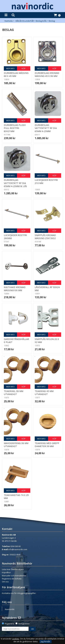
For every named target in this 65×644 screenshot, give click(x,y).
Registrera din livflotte (12, 579)
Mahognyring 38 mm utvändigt (16, 445)
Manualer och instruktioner (14, 576)
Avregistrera (24, 624)
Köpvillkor (6, 572)
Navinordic (10, 609)
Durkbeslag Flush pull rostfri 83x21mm (15, 128)
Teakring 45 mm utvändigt (44, 393)
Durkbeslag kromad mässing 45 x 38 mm (47, 74)
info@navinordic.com (18, 549)
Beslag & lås (41, 21)
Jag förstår (45, 641)
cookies (16, 639)
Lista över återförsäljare (13, 569)
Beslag (52, 21)
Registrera (9, 624)
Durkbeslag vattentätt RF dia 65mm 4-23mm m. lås (15, 183)
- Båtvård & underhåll (24, 21)
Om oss (5, 582)
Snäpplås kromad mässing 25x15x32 (45, 237)
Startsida (8, 21)
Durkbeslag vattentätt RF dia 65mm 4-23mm (46, 128)
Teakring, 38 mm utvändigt (14, 393)
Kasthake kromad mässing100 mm (15, 289)
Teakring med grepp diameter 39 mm (47, 445)
